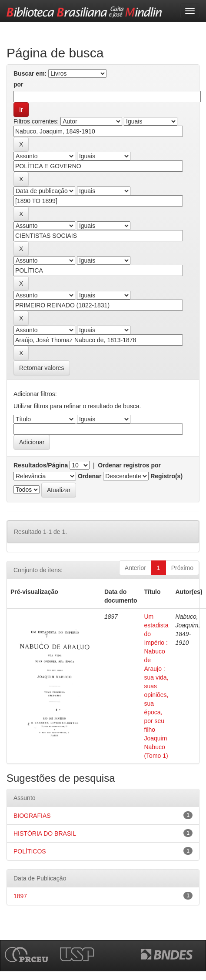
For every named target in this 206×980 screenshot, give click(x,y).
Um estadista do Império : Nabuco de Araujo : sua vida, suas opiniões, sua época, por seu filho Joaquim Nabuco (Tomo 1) (156, 686)
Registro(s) (166, 476)
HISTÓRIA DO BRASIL (45, 833)
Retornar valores (42, 368)
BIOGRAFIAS (32, 816)
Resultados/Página (41, 465)
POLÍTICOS (30, 851)
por (18, 84)
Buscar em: (30, 73)
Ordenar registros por (129, 465)
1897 (20, 896)
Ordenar (90, 476)
